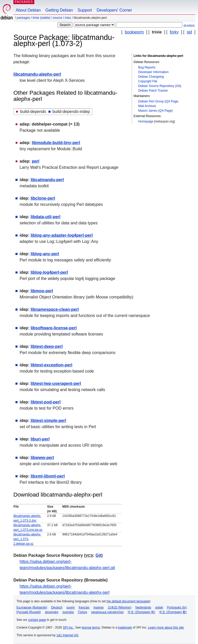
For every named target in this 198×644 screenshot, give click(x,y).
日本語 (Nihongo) (120, 607)
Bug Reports (147, 67)
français (84, 607)
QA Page (172, 101)
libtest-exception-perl (52, 365)
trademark (125, 628)
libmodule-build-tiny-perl (56, 143)
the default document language (128, 601)
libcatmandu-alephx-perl (37, 74)
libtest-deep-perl (47, 346)
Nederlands (143, 607)
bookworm (134, 32)
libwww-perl (42, 458)
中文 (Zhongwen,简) (141, 612)
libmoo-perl (42, 291)
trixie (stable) (41, 18)
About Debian (28, 10)
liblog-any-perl (45, 254)
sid (189, 32)
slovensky (52, 612)
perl (35, 161)
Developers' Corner (114, 10)
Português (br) (177, 607)
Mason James (148, 111)
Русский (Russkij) (29, 612)
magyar (98, 607)
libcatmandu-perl (47, 180)
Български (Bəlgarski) (32, 607)
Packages (23, 18)
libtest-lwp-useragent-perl (56, 383)
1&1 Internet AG (67, 635)
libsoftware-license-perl (54, 328)
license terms (91, 628)
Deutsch (57, 607)
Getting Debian (59, 10)
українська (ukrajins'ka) (107, 612)
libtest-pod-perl (46, 402)
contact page (37, 620)
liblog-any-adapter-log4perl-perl (62, 235)
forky (174, 32)
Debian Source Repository (156, 86)
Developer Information (153, 72)
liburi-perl (40, 439)
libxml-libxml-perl (48, 476)
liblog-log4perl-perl (49, 272)
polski (159, 607)
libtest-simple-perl (48, 421)
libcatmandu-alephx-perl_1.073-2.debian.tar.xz (27, 539)
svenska (68, 612)
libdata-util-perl (46, 217)
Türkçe (82, 612)
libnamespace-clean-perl (55, 309)
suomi (71, 607)
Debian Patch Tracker (153, 91)
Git (178, 86)
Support (85, 10)
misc (68, 18)
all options (189, 25)
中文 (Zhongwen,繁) (173, 612)
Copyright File (148, 81)
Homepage (146, 121)
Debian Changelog (151, 77)
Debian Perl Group (151, 101)
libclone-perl (43, 198)
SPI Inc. (68, 628)
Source (57, 18)
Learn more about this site (166, 628)
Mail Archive (147, 106)
